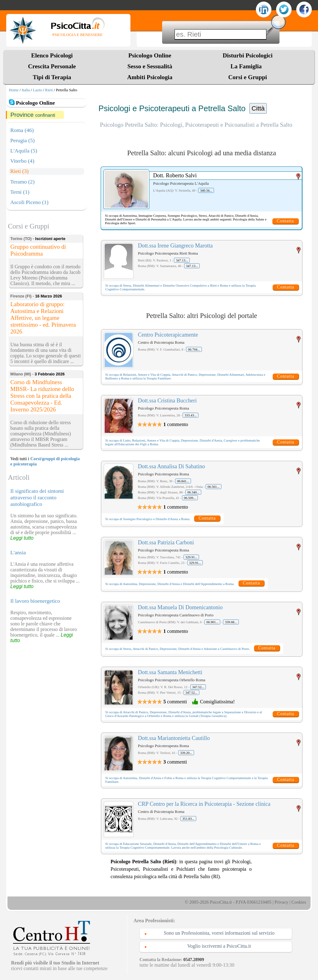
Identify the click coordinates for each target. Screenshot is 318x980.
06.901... (212, 622)
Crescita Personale (52, 66)
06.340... (193, 492)
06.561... (214, 487)
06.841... (183, 481)
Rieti (49, 90)
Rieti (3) (19, 171)
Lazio (37, 90)
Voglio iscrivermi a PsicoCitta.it (219, 946)
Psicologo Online (150, 55)
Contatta (285, 221)
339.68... (231, 622)
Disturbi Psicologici (248, 55)
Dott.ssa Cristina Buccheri (167, 401)
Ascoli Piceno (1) (29, 202)
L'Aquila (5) (24, 151)
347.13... (182, 260)
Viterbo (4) (22, 161)
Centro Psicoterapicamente (168, 335)
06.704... (194, 349)
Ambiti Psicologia (150, 77)
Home (14, 90)
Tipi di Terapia (52, 77)
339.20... (186, 753)
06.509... (190, 498)
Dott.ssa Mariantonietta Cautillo (174, 738)
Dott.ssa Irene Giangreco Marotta (175, 246)
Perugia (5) (23, 140)
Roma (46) (22, 130)
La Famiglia (248, 66)
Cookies (299, 902)
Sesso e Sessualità (150, 66)
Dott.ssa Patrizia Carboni (166, 542)
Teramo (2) (22, 182)
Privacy (281, 902)
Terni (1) (20, 192)
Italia (26, 90)
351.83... (188, 819)
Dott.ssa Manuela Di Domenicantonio (180, 607)
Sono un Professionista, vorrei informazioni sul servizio (219, 933)
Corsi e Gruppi (248, 77)
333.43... (191, 415)
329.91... (191, 557)
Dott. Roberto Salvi (175, 175)
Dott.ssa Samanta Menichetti (170, 672)
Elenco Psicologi (52, 55)
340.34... (206, 190)
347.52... (198, 687)
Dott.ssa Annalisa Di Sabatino (171, 466)
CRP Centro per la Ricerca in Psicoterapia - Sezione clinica (204, 804)
